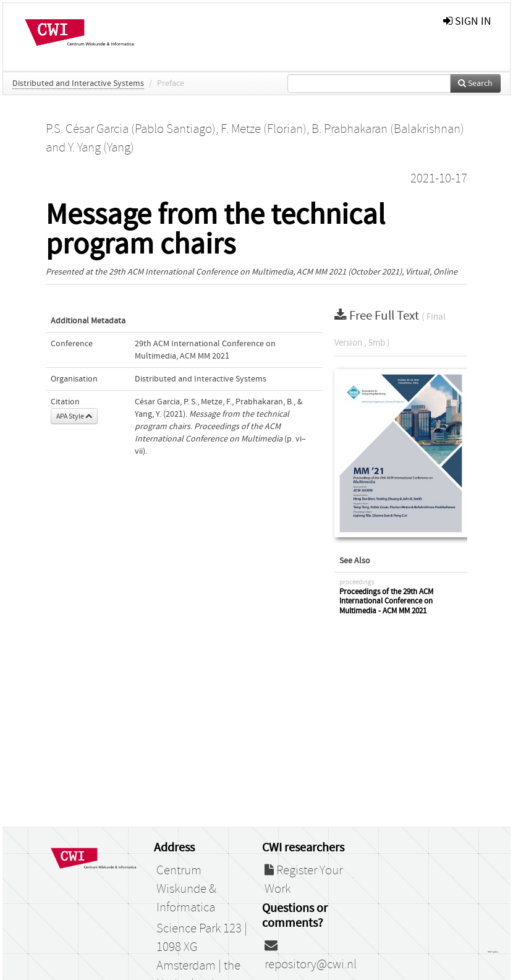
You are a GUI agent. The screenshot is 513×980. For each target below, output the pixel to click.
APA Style (74, 416)
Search (475, 83)
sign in (467, 21)
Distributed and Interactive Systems (78, 83)
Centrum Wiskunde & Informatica (186, 889)
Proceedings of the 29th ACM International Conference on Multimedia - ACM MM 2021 (386, 602)
